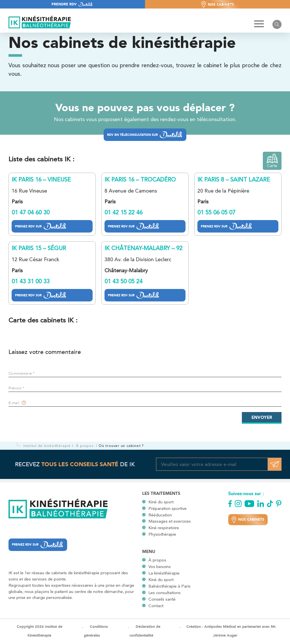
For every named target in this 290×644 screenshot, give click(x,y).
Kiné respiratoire (164, 528)
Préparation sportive (168, 508)
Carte (272, 161)
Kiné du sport (161, 502)
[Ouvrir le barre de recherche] (277, 24)
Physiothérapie (162, 534)
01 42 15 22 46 (123, 212)
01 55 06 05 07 (216, 212)
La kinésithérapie (164, 573)
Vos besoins (160, 567)
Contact (156, 606)
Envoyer (262, 417)
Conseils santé (162, 599)
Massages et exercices (170, 521)
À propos (157, 560)
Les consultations (165, 593)
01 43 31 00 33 (31, 281)
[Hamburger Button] (259, 24)
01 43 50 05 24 (123, 281)
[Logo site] (40, 23)
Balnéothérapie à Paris (169, 586)
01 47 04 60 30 (31, 212)
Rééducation (160, 515)
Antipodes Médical (220, 627)
